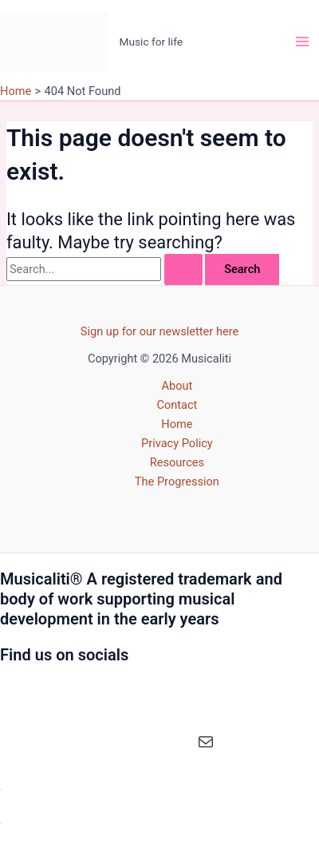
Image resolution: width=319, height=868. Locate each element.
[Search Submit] (183, 270)
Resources (177, 462)
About (177, 386)
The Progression (177, 482)
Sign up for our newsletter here (159, 331)
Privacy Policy (177, 443)
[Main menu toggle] (302, 42)
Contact (177, 405)
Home (177, 424)
